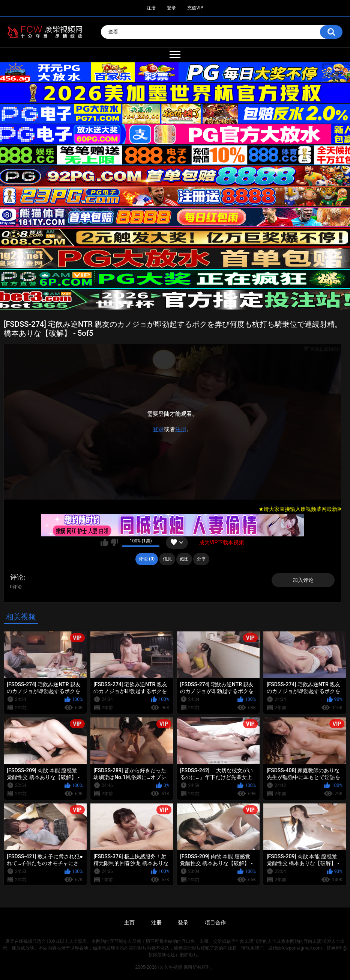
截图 (184, 559)
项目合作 (215, 923)
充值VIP (195, 8)
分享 (201, 559)
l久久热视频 (170, 967)
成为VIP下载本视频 (222, 542)
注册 (151, 8)
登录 (171, 8)
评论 (17, 577)
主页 (129, 923)
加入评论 (303, 580)
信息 (167, 559)
